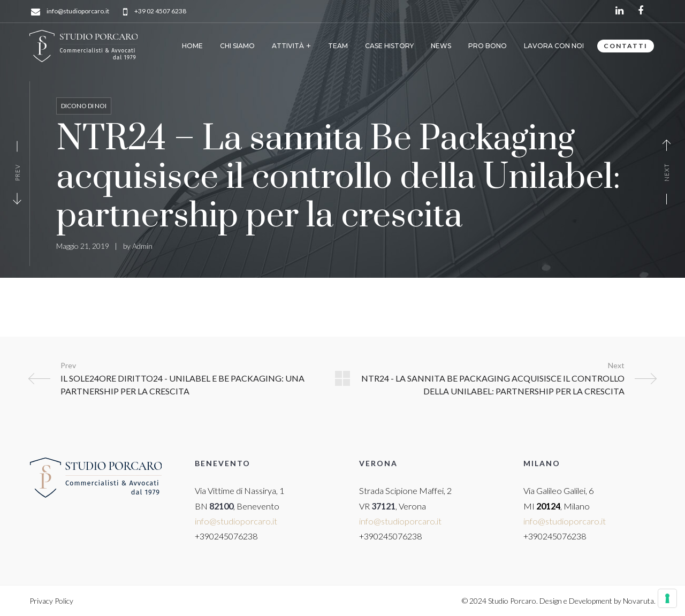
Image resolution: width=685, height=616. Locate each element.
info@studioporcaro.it (78, 12)
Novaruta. (639, 601)
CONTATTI (626, 46)
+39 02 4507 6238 (160, 12)
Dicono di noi (84, 106)
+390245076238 (226, 536)
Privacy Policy (51, 601)
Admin (142, 246)
